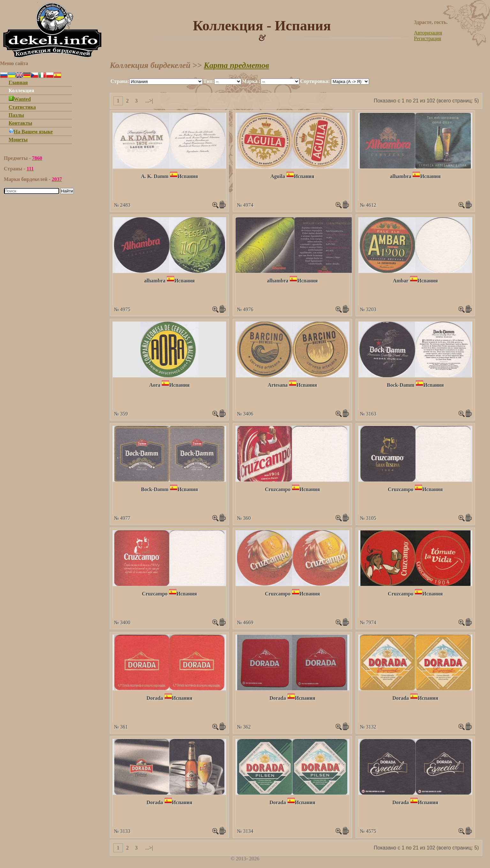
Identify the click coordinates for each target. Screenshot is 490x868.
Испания (188, 176)
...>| (149, 101)
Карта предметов (236, 65)
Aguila (278, 176)
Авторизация (428, 33)
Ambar (401, 281)
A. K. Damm (155, 176)
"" (166, 82)
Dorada (155, 698)
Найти (67, 191)
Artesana (278, 385)
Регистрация (428, 38)
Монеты (18, 140)
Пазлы (16, 115)
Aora (155, 385)
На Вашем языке (31, 132)
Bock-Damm (401, 385)
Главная (18, 82)
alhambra (401, 176)
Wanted (20, 99)
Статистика (22, 107)
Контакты (20, 123)
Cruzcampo (278, 489)
